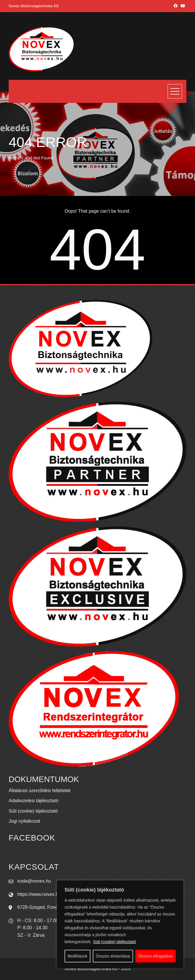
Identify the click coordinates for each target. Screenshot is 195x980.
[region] (120, 924)
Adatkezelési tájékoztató (34, 801)
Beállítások (77, 956)
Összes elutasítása (113, 956)
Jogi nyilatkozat (24, 821)
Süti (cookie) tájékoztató (114, 942)
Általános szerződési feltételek (40, 791)
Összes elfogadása (155, 956)
